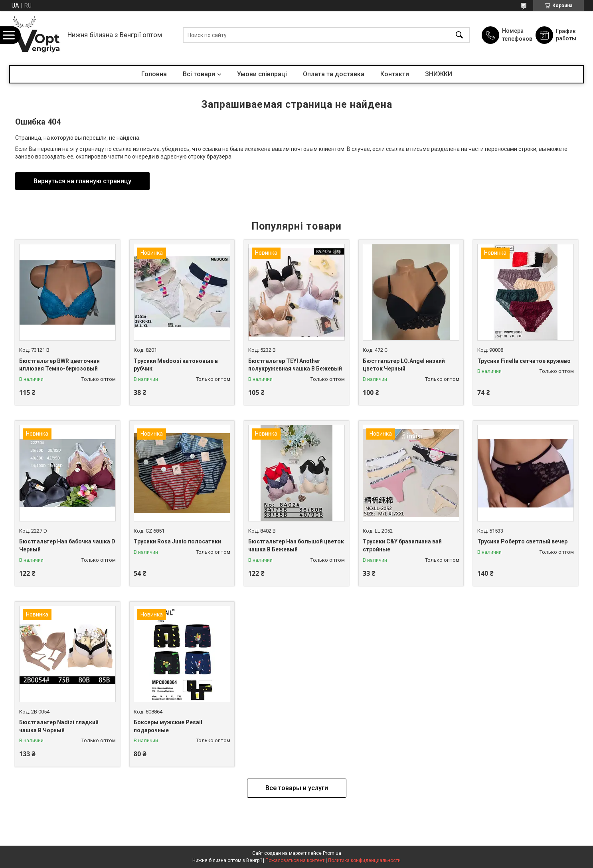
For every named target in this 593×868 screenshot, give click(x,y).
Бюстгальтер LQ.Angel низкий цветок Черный (404, 365)
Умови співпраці (262, 74)
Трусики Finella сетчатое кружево (524, 361)
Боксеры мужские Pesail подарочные (168, 726)
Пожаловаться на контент (295, 860)
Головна (154, 74)
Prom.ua (332, 853)
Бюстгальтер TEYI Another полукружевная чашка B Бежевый (295, 365)
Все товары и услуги (297, 788)
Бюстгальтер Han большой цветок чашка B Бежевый (296, 545)
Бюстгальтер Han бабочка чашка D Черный (67, 545)
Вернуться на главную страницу (82, 181)
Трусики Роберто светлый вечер (522, 541)
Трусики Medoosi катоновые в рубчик (176, 365)
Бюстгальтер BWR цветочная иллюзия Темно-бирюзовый (59, 365)
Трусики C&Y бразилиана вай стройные (402, 545)
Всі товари (199, 74)
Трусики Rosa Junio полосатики (177, 541)
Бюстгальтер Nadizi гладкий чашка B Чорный (59, 726)
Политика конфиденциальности (364, 860)
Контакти (395, 74)
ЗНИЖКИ (439, 74)
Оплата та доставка (334, 74)
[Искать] (459, 35)
